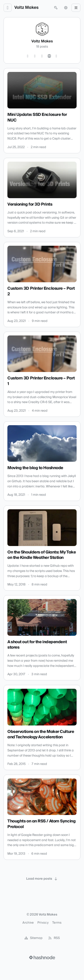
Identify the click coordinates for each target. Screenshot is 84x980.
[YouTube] (42, 56)
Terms (57, 923)
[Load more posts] (42, 879)
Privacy (43, 923)
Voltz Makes (26, 8)
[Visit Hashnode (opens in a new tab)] (42, 957)
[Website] (49, 56)
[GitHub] (35, 56)
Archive (28, 923)
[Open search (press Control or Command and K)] (56, 8)
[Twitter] (28, 56)
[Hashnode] (56, 56)
